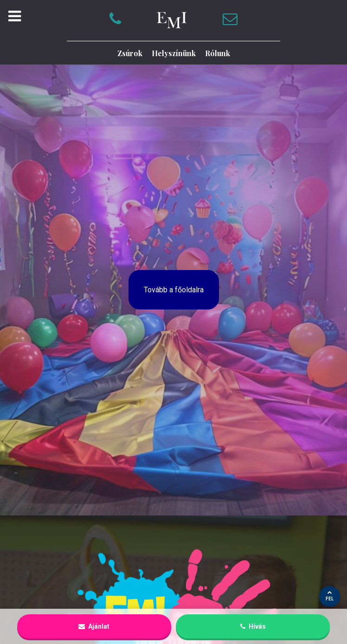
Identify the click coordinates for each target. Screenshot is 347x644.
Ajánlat (94, 626)
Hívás (253, 626)
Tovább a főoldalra (174, 290)
